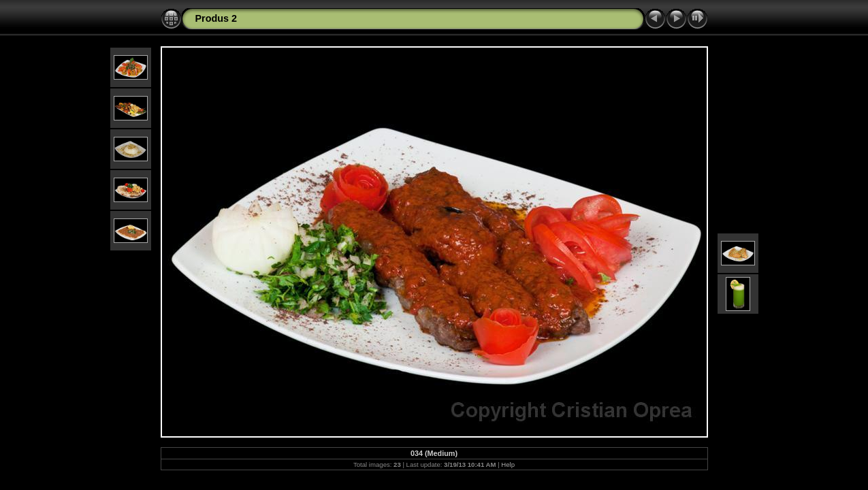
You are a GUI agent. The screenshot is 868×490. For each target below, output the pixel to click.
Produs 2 (216, 18)
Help (508, 464)
